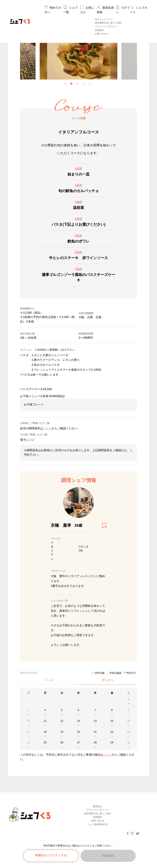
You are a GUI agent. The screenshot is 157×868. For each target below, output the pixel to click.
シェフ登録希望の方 (98, 824)
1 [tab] (66, 85)
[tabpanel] (48, 56)
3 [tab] (78, 85)
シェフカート (138, 10)
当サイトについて (104, 19)
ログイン (123, 10)
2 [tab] (72, 85)
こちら (107, 755)
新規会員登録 (105, 10)
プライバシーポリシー (106, 26)
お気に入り (87, 10)
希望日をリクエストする (51, 855)
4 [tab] (85, 85)
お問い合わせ (102, 34)
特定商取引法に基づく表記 (108, 23)
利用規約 (99, 30)
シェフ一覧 (71, 9)
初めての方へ (53, 10)
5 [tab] (91, 85)
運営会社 (98, 806)
